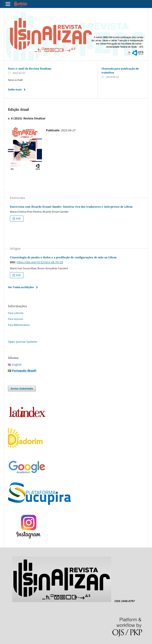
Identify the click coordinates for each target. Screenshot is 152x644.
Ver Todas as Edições (21, 287)
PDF (18, 219)
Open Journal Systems (23, 342)
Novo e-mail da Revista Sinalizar (30, 69)
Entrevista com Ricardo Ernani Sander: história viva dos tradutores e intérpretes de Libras (71, 207)
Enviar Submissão (22, 388)
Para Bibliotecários (19, 325)
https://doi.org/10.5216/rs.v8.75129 (40, 262)
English (17, 365)
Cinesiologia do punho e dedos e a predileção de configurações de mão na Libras (63, 257)
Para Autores (16, 319)
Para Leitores (16, 313)
